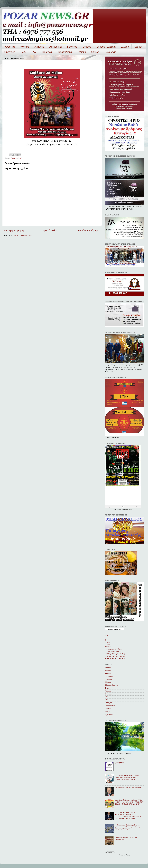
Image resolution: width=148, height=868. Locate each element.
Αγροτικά (10, 47)
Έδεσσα (87, 47)
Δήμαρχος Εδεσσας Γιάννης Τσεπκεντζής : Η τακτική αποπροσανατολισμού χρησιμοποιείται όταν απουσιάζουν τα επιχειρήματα (129, 816)
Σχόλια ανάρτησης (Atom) (24, 235)
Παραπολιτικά (64, 52)
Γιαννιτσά (72, 47)
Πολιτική (81, 52)
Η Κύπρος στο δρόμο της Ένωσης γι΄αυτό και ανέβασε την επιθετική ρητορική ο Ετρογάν (128, 827)
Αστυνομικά (56, 47)
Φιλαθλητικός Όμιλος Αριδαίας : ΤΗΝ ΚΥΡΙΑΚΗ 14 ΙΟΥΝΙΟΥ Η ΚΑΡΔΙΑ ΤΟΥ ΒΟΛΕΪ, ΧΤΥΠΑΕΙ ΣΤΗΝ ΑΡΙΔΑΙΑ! (129, 802)
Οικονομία (10, 52)
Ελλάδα (125, 47)
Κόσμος (138, 47)
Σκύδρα (95, 52)
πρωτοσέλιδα (119, 509)
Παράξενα (46, 52)
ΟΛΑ (23, 52)
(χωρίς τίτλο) (120, 763)
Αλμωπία (39, 47)
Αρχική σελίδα (50, 230)
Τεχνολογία (110, 52)
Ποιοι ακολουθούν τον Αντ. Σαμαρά (128, 788)
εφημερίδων (129, 509)
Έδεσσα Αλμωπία (106, 47)
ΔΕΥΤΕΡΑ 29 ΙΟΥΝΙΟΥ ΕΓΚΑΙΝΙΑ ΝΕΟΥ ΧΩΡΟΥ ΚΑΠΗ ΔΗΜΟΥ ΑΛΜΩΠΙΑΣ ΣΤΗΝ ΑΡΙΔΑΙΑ (127, 777)
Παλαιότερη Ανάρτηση (88, 230)
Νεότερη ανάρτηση (14, 230)
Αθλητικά (25, 47)
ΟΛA (33, 52)
